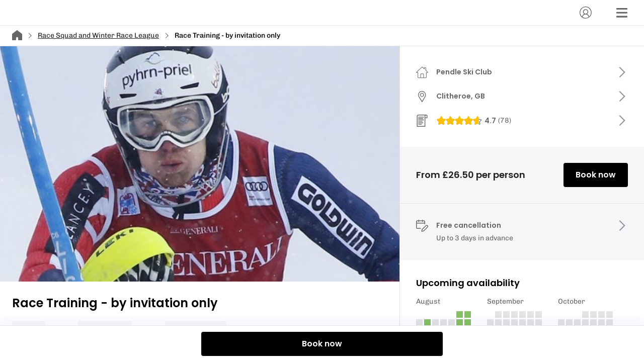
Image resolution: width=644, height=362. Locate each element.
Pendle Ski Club (464, 72)
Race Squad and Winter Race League (98, 35)
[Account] (586, 13)
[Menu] (622, 13)
